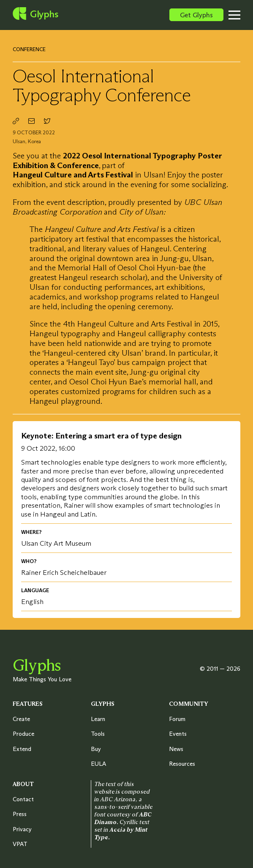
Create (21, 719)
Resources (182, 764)
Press (20, 814)
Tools (98, 734)
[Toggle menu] (241, 15)
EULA (98, 764)
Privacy (22, 829)
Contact (23, 799)
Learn (98, 719)
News (176, 749)
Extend (22, 749)
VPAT (20, 844)
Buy (96, 749)
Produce (23, 734)
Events (178, 734)
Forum (177, 719)
